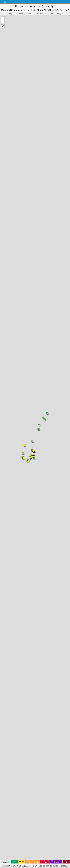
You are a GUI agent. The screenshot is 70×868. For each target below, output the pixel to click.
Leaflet (3, 861)
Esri (8, 862)
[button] (3, 18)
